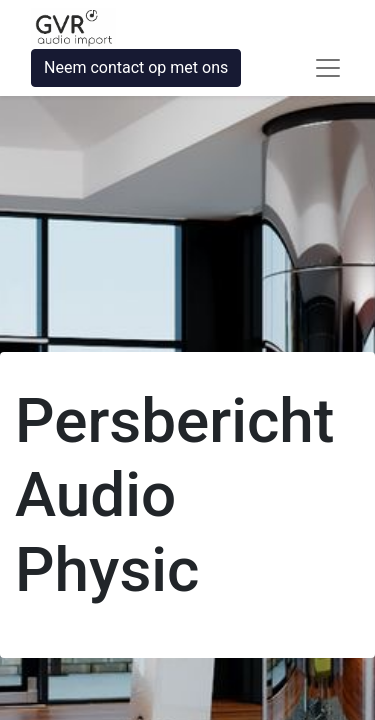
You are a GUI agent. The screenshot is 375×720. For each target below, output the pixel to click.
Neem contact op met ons (136, 67)
